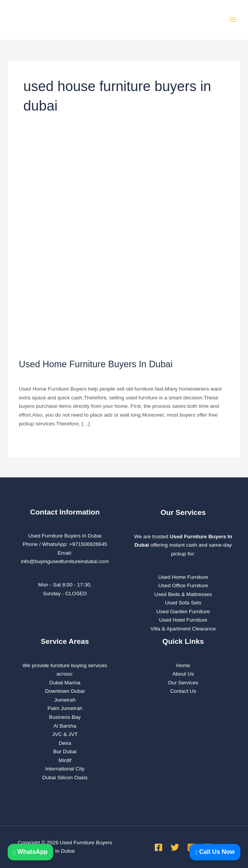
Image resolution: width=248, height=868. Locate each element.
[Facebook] (158, 843)
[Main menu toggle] (233, 18)
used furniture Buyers (91, 372)
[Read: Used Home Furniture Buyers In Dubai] (124, 241)
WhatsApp (30, 852)
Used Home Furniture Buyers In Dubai (96, 360)
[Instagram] (191, 843)
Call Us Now (215, 852)
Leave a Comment (40, 372)
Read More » (34, 435)
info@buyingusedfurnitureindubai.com (65, 558)
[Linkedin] (208, 843)
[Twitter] (175, 843)
